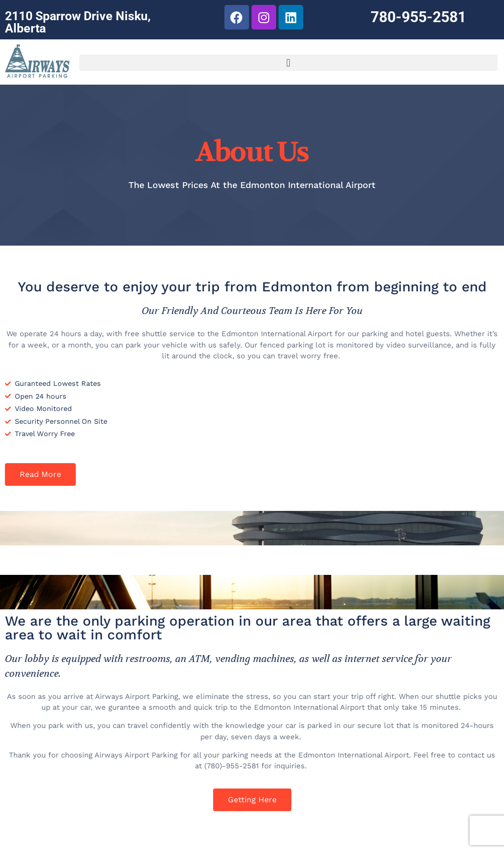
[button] (288, 63)
